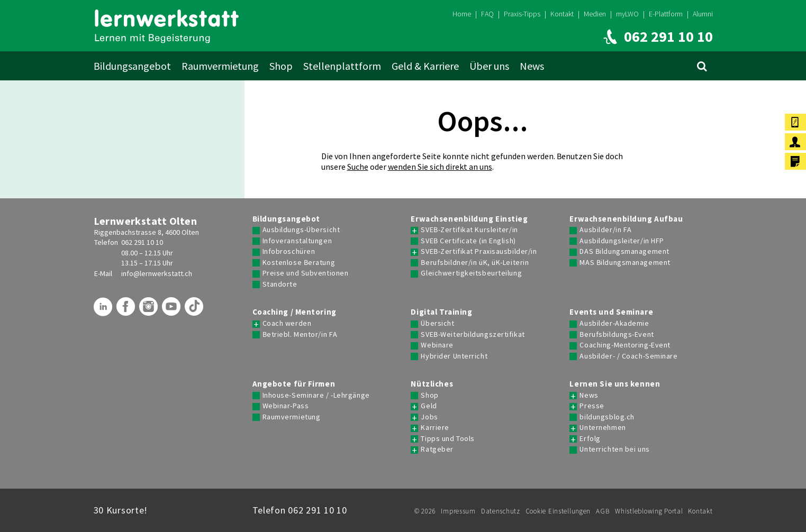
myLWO (627, 14)
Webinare (437, 345)
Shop (281, 66)
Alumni (703, 14)
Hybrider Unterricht (454, 356)
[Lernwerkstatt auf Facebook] (127, 310)
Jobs (429, 417)
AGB (603, 511)
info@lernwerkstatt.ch (157, 273)
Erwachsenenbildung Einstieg (469, 219)
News (532, 66)
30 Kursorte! (121, 510)
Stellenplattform (342, 66)
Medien (595, 14)
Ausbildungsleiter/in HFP (622, 241)
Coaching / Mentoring (295, 312)
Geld (429, 406)
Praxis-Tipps (522, 14)
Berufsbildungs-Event (617, 334)
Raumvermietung (220, 66)
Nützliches (432, 384)
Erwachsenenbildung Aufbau (626, 219)
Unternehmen (603, 428)
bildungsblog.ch (607, 417)
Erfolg (590, 439)
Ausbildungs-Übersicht (301, 230)
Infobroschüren (289, 251)
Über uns (489, 66)
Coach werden (287, 323)
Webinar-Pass (286, 406)
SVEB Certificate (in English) (468, 241)
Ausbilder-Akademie (614, 323)
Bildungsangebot (132, 66)
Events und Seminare (611, 312)
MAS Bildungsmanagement (625, 263)
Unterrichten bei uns (614, 449)
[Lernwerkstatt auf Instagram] (150, 310)
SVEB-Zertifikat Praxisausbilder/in (479, 251)
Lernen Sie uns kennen (615, 384)
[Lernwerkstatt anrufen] (656, 37)
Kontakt (562, 14)
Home (462, 14)
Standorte (280, 284)
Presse (592, 406)
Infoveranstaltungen (297, 241)
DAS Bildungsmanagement (624, 251)
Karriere (435, 428)
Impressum (458, 511)
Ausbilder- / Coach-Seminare (628, 356)
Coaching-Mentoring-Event (625, 345)
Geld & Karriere (425, 66)
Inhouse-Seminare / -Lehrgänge (316, 395)
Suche (358, 167)
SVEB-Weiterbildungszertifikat (473, 334)
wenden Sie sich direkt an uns (440, 167)
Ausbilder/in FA (605, 230)
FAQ (487, 14)
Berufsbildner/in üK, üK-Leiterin (475, 263)
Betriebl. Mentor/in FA (300, 334)
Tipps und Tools (447, 439)
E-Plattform (666, 14)
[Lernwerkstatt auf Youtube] (173, 310)
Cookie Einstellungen (558, 511)
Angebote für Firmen (294, 384)
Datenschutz (501, 511)
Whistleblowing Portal (649, 511)
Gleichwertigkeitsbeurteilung (471, 273)
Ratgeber (437, 449)
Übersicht (437, 323)
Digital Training (441, 312)
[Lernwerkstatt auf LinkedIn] (104, 310)
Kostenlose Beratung (299, 263)
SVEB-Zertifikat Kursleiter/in (469, 230)
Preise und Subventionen (306, 273)
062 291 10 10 (142, 242)
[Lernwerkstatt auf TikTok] (195, 310)
